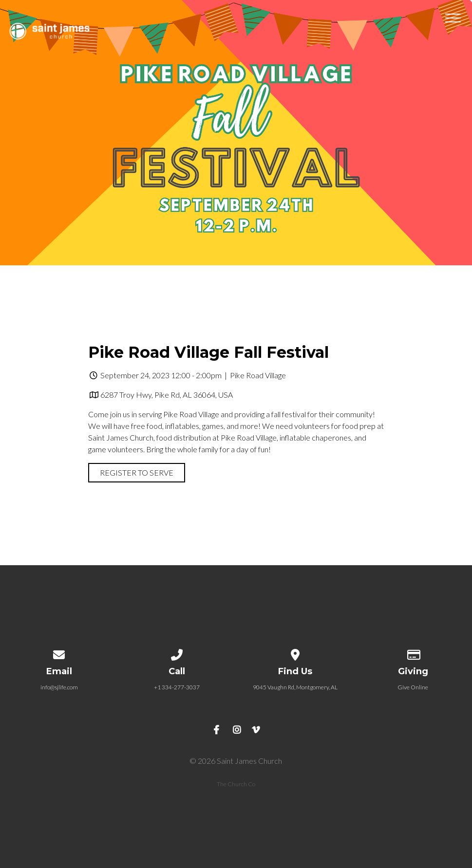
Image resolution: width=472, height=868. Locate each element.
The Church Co (236, 784)
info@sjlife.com (59, 687)
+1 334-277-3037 (177, 687)
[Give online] (413, 653)
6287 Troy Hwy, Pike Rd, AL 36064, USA (167, 395)
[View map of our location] (295, 653)
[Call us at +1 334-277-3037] (177, 653)
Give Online (413, 687)
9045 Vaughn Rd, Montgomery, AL (295, 687)
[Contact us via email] (59, 653)
